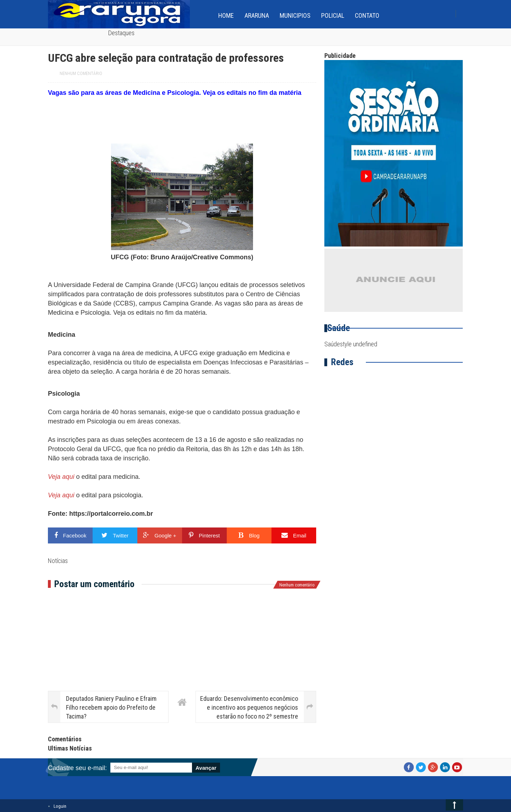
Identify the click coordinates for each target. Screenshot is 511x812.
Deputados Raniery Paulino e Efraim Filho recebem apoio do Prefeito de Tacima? (111, 707)
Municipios (295, 15)
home (226, 15)
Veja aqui (61, 477)
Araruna (257, 15)
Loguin (60, 806)
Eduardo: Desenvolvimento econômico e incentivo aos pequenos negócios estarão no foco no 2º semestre (249, 707)
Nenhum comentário (81, 74)
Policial (333, 15)
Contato (367, 15)
